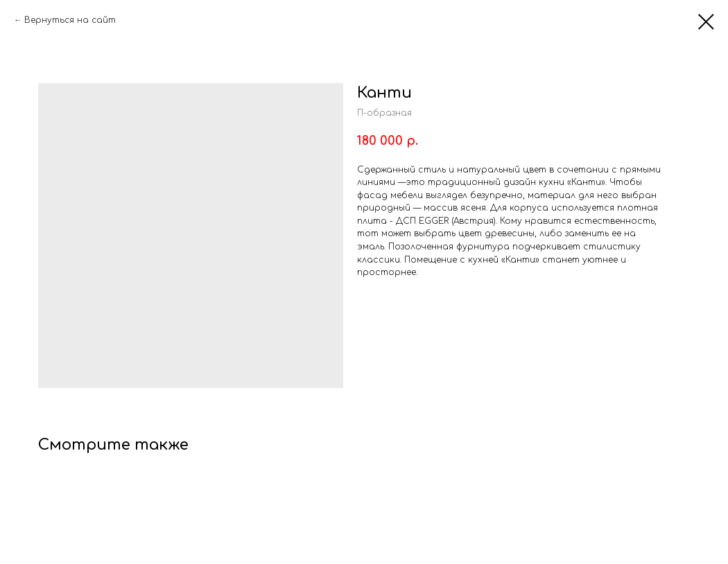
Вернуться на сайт (70, 20)
